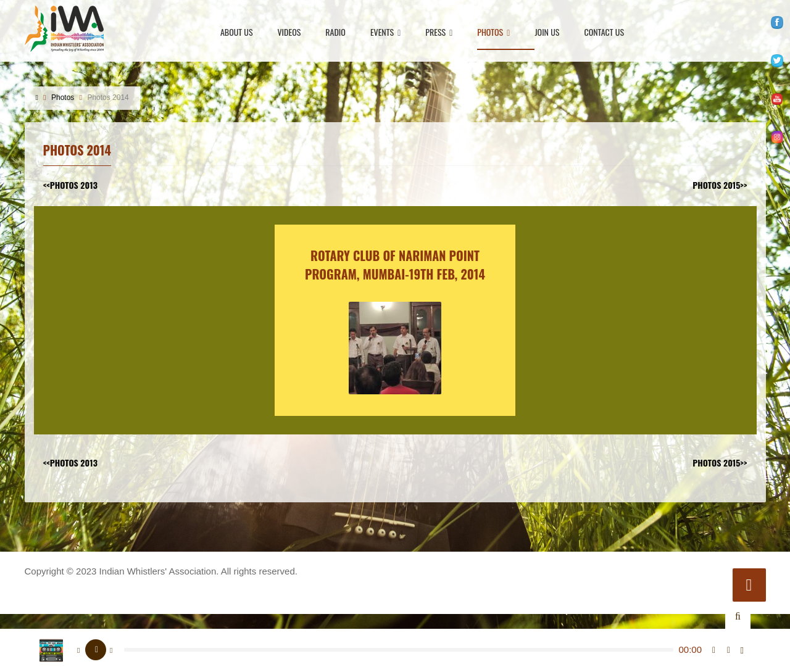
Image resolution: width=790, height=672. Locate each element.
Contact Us (604, 33)
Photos (493, 33)
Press (439, 33)
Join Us (547, 33)
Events (385, 33)
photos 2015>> (720, 185)
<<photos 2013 (70, 185)
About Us (237, 33)
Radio (335, 33)
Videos (289, 33)
